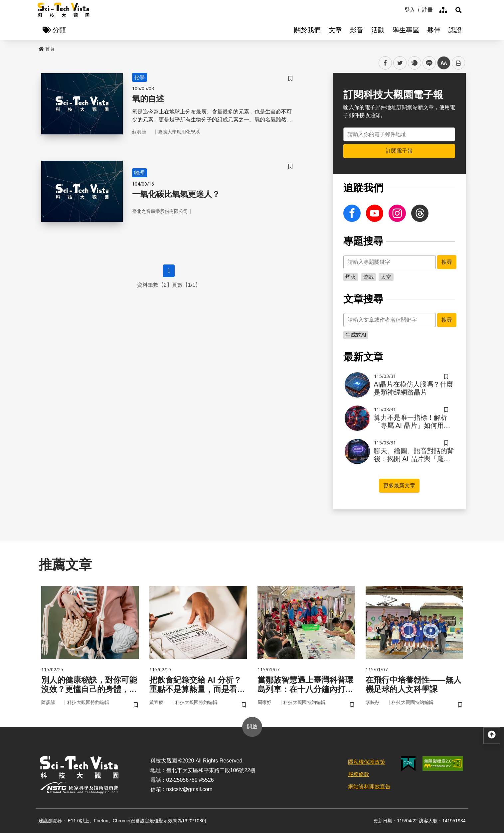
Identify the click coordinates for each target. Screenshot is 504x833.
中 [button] (444, 63)
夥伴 (434, 30)
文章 (335, 30)
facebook (385, 63)
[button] (458, 10)
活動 (378, 30)
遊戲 (368, 277)
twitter (400, 63)
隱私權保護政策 (367, 762)
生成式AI (356, 335)
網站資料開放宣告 (369, 787)
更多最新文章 (399, 486)
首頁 (47, 49)
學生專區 (406, 30)
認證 (455, 30)
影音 (357, 30)
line (427, 63)
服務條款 (359, 774)
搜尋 (447, 262)
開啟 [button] (252, 727)
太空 (386, 277)
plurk (414, 63)
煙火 (351, 277)
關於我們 (307, 30)
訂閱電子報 (399, 151)
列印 (458, 63)
